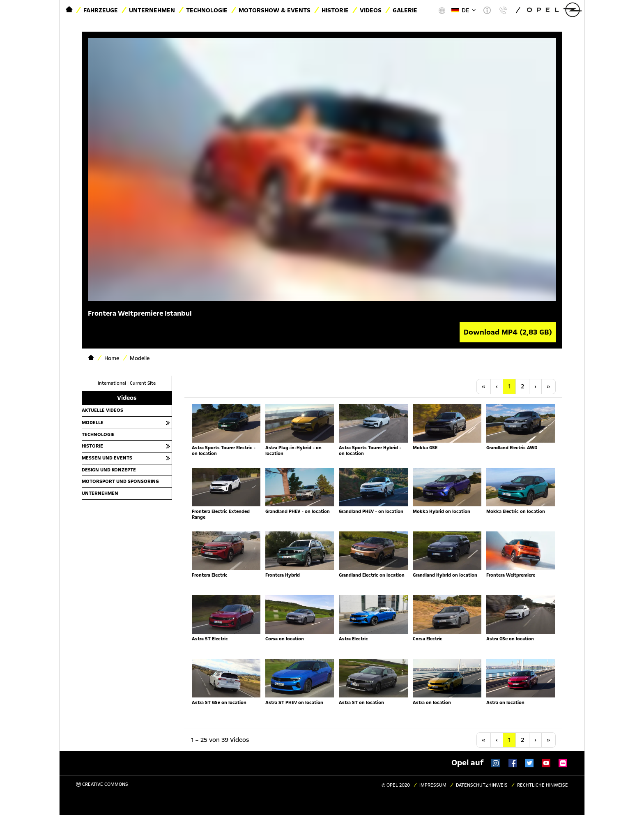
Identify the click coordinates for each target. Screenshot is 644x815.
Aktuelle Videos (102, 410)
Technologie (207, 10)
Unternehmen (152, 10)
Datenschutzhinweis (482, 785)
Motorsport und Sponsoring (120, 481)
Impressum (433, 785)
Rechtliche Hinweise (543, 785)
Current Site (143, 383)
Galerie (405, 10)
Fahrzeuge (101, 10)
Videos (371, 10)
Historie (335, 10)
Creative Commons (102, 784)
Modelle (93, 423)
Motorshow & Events (275, 10)
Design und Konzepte (109, 470)
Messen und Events (107, 458)
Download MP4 (508, 332)
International (112, 383)
